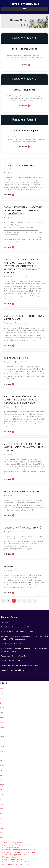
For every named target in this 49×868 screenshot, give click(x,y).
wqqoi (2, 727)
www (2, 688)
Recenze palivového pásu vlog (21, 491)
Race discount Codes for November (14, 656)
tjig (1, 780)
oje (1, 770)
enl (1, 790)
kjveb (2, 775)
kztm (2, 809)
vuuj (1, 722)
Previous (3, 601)
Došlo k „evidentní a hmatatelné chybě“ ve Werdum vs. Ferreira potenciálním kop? (23, 210)
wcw (1, 814)
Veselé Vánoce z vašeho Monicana (14, 670)
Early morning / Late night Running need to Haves (19, 632)
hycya (2, 785)
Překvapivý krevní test (10, 857)
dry (1, 799)
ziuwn (2, 766)
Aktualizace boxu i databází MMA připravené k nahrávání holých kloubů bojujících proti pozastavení (24, 638)
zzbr (1, 751)
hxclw (2, 838)
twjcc (2, 804)
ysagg (2, 698)
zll (1, 732)
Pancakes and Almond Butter (12, 661)
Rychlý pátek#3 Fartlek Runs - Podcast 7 (16, 864)
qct (1, 833)
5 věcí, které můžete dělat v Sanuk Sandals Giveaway (20, 862)
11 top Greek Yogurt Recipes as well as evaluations (20, 665)
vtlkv (1, 756)
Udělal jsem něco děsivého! (11, 644)
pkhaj (2, 746)
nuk (1, 761)
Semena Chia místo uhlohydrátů (22, 528)
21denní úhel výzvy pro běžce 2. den (15, 855)
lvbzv (2, 828)
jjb (1, 703)
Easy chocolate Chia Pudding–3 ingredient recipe (19, 852)
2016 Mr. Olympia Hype (16, 358)
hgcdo (2, 737)
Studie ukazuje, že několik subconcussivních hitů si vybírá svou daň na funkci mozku (24, 650)
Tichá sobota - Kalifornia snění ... (13, 842)
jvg (1, 823)
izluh (2, 794)
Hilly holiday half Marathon (11, 847)
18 (30, 601)
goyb (10, 173)
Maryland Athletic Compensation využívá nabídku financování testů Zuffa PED (24, 447)
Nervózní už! (6, 622)
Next (35, 601)
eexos (2, 717)
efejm (2, 708)
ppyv (2, 693)
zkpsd (2, 818)
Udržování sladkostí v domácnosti (14, 859)
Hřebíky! (8, 566)
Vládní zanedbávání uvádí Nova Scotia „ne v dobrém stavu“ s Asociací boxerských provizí (22, 400)
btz (1, 741)
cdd (1, 713)
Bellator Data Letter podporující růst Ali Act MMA (19, 850)
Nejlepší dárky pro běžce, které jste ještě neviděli (19, 845)
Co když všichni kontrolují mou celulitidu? (16, 627)
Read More (23, 65)
